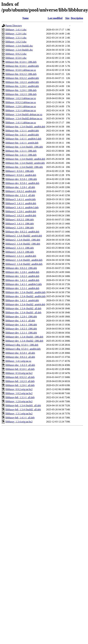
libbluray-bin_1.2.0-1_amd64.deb (22, 86)
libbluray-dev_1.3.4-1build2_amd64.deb (25, 296)
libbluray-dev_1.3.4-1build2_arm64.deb (25, 304)
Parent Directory (14, 26)
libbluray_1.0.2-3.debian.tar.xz (21, 98)
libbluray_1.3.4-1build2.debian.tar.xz (24, 119)
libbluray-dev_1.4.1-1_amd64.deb (22, 280)
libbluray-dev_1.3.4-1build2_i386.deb (24, 341)
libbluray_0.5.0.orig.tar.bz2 (19, 373)
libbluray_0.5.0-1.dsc (16, 58)
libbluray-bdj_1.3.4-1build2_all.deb (23, 410)
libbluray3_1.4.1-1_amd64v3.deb (22, 207)
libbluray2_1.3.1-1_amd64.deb (21, 256)
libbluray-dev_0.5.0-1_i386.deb (21, 179)
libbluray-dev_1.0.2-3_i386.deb (21, 329)
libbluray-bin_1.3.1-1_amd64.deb (22, 131)
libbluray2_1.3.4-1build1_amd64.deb (24, 260)
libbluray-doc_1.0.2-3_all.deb (20, 365)
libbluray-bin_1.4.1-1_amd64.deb (22, 135)
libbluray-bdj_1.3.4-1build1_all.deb (23, 405)
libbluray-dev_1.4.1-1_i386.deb (21, 325)
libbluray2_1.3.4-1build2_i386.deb (23, 244)
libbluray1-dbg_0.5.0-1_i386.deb (22, 345)
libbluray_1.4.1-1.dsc (16, 30)
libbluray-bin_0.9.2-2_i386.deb (21, 74)
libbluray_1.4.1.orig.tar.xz (18, 361)
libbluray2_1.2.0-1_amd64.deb (21, 211)
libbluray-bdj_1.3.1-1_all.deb (20, 397)
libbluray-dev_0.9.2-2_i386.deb (21, 268)
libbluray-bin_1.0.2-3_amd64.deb (22, 82)
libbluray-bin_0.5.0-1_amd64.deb (22, 66)
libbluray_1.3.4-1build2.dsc (19, 46)
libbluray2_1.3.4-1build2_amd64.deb (24, 264)
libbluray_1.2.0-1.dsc (16, 34)
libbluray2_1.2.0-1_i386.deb (20, 228)
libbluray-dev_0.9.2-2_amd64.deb (22, 232)
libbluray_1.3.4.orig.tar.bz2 (19, 422)
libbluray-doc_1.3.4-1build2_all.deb (23, 308)
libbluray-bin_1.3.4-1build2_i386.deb (24, 167)
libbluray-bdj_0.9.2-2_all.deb (20, 377)
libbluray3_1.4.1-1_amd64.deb (21, 203)
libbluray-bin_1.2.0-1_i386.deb (21, 90)
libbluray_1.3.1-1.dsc (16, 38)
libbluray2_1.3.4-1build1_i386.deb (23, 240)
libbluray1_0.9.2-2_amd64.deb (21, 191)
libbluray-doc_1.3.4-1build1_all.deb (23, 313)
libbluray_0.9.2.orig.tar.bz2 (19, 389)
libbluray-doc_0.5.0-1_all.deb (20, 353)
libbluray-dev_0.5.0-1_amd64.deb (22, 183)
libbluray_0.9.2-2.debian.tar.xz (21, 102)
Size (67, 18)
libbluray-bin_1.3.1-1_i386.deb (21, 151)
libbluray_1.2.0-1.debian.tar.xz (21, 106)
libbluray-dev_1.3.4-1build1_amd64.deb (25, 292)
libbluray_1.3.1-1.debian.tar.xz (21, 110)
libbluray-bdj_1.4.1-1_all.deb (20, 418)
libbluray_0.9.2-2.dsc (16, 54)
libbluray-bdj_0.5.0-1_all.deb (20, 369)
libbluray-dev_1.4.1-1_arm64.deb (22, 300)
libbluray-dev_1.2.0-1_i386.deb (21, 317)
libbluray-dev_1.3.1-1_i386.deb (21, 333)
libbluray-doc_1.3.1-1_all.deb (20, 195)
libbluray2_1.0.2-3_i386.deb (20, 252)
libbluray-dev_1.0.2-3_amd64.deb (22, 276)
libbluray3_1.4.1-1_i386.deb (20, 224)
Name (26, 18)
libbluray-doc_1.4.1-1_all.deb (20, 321)
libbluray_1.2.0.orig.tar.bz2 (19, 401)
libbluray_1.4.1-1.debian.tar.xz (21, 123)
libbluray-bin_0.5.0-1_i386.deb (21, 62)
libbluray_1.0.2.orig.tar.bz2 (19, 393)
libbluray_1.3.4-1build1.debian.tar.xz (24, 114)
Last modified (55, 18)
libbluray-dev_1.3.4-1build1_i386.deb (24, 337)
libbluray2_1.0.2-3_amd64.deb (21, 216)
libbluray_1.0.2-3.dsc (16, 42)
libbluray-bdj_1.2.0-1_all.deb (20, 385)
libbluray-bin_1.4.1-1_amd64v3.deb (23, 139)
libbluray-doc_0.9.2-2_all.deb (20, 357)
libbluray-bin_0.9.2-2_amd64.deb (22, 78)
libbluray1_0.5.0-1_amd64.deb (21, 175)
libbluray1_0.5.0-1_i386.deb (20, 171)
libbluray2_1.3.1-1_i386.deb (20, 248)
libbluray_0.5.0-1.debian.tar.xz (21, 70)
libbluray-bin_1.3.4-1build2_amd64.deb (25, 159)
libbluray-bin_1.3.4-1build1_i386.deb (24, 147)
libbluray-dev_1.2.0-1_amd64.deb (22, 272)
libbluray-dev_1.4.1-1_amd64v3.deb (24, 284)
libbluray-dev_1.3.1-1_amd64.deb (22, 288)
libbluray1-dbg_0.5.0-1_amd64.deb (23, 349)
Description (77, 18)
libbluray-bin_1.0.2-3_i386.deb (21, 94)
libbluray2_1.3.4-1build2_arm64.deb (24, 236)
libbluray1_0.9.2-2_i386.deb (20, 220)
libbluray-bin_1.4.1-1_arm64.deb (22, 143)
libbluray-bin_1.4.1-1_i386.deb (21, 155)
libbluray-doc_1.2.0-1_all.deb (20, 187)
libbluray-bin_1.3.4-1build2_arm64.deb (25, 163)
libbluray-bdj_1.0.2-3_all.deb (20, 381)
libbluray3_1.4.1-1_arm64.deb (21, 199)
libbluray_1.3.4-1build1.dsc (19, 50)
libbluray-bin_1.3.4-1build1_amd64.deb (25, 127)
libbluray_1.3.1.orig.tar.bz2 (19, 414)
